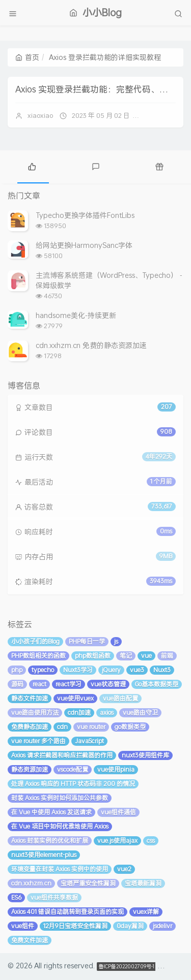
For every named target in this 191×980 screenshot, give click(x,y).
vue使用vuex (75, 698)
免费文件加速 (30, 940)
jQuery (111, 670)
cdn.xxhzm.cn (31, 883)
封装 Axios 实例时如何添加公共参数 (60, 798)
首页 (27, 57)
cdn (62, 727)
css (151, 841)
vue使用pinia (116, 769)
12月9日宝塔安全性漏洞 (75, 926)
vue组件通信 (118, 812)
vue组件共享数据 (54, 897)
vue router (91, 727)
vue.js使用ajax (117, 841)
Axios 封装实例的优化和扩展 (50, 841)
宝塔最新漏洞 (143, 883)
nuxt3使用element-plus (44, 855)
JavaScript (89, 741)
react (39, 684)
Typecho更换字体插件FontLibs (85, 215)
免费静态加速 (30, 727)
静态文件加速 (30, 698)
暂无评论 (160, 115)
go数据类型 (130, 727)
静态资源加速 (30, 769)
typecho (43, 670)
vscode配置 (73, 769)
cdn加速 (79, 713)
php (17, 670)
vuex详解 (146, 912)
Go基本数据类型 (157, 684)
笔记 (126, 656)
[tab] (32, 166)
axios (107, 713)
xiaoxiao (40, 115)
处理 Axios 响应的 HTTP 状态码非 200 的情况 (73, 784)
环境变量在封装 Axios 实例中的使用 (60, 869)
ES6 (16, 897)
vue (146, 656)
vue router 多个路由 (38, 741)
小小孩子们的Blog (35, 641)
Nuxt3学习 (78, 670)
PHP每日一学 (87, 641)
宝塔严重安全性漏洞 (88, 883)
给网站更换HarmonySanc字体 (84, 245)
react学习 (69, 684)
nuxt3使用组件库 (145, 755)
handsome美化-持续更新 (76, 315)
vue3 (137, 670)
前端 (167, 656)
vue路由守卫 (140, 713)
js (116, 641)
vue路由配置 (120, 698)
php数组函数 (93, 656)
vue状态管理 (108, 684)
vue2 (124, 869)
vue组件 (23, 926)
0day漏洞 (130, 926)
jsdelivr (162, 926)
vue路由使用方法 (35, 713)
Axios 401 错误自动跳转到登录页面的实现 (67, 912)
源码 (17, 684)
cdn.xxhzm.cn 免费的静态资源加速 (91, 345)
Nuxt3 (162, 670)
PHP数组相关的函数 (38, 656)
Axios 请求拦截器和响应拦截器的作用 (62, 755)
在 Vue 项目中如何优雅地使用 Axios (60, 826)
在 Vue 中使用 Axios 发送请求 (51, 812)
